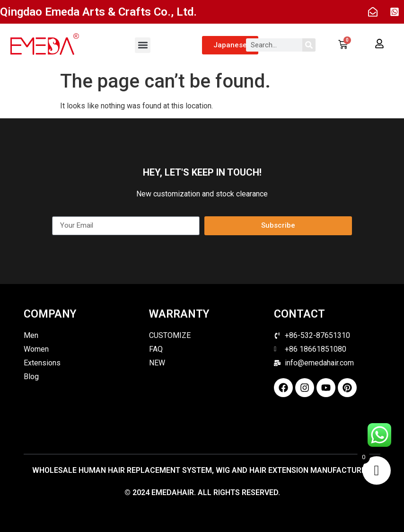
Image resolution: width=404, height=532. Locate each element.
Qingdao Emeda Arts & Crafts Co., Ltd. (98, 12)
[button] (143, 45)
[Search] (309, 45)
